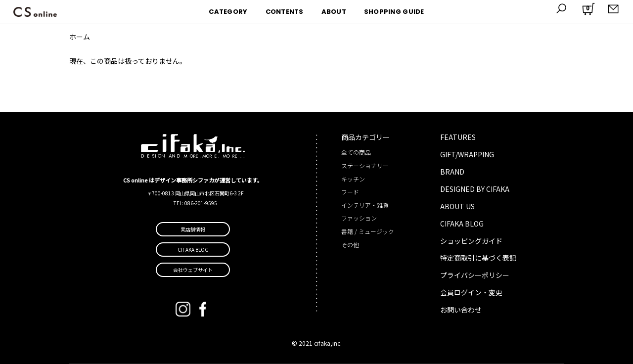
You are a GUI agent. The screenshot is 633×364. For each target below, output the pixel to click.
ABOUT (334, 12)
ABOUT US (457, 206)
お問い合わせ (461, 310)
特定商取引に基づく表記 (478, 258)
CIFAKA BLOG (462, 224)
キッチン (353, 179)
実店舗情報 (193, 229)
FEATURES (458, 137)
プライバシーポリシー (475, 275)
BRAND (452, 172)
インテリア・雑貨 (365, 205)
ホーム (80, 37)
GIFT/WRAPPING (467, 154)
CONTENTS (285, 12)
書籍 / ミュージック (368, 231)
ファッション (359, 218)
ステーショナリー (365, 165)
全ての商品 (356, 152)
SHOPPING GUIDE (394, 12)
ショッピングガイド (471, 241)
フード (350, 192)
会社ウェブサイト (193, 270)
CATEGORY (228, 12)
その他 (350, 245)
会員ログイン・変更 (471, 292)
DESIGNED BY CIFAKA (475, 189)
